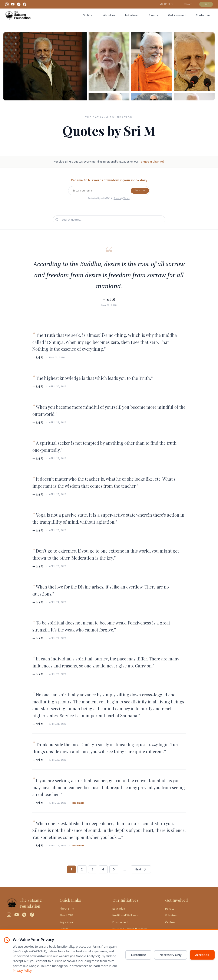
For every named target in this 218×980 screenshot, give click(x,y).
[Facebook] (25, 4)
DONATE (188, 4)
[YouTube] (13, 4)
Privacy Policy (22, 971)
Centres (170, 922)
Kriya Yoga (66, 922)
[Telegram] (19, 4)
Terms (127, 198)
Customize (138, 955)
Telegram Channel (151, 162)
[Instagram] (7, 4)
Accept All (202, 955)
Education (119, 909)
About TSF (66, 916)
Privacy (117, 198)
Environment (120, 922)
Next (141, 869)
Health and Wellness (125, 916)
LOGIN (206, 4)
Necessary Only (170, 955)
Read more (78, 803)
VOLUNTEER (167, 4)
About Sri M (67, 909)
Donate (170, 909)
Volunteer (171, 916)
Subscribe (140, 191)
